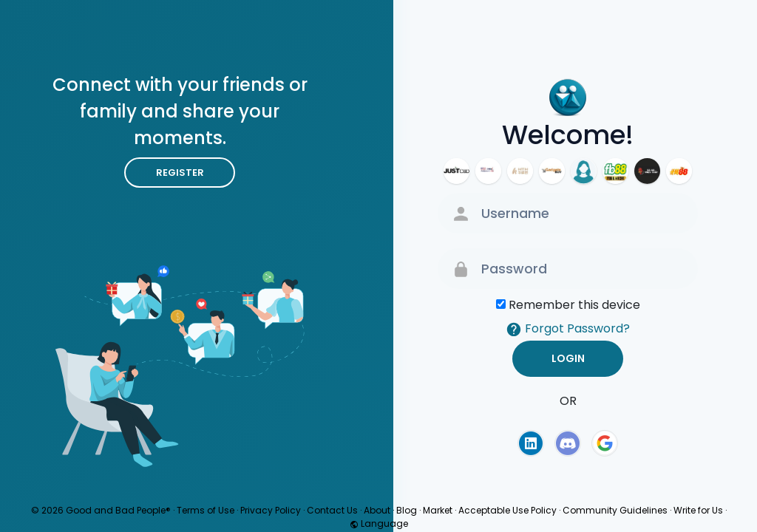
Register (180, 173)
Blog (407, 510)
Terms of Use (206, 510)
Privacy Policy (271, 510)
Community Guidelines (615, 510)
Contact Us (332, 510)
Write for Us (698, 510)
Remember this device (574, 305)
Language (379, 524)
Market (438, 510)
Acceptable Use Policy (508, 510)
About (377, 510)
